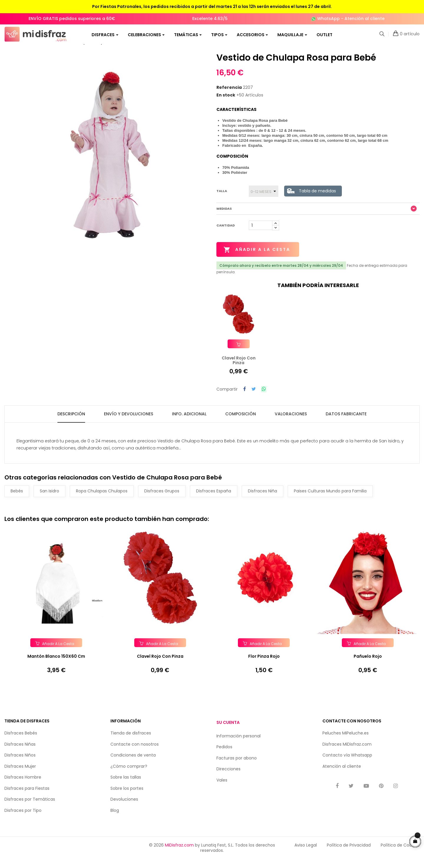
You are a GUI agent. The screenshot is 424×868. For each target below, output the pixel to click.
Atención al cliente (365, 19)
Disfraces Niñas (20, 752)
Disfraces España (214, 499)
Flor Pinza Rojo (264, 664)
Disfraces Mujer (20, 774)
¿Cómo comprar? (129, 774)
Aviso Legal (306, 853)
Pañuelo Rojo (368, 664)
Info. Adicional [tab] (189, 421)
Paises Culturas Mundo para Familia (330, 499)
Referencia (229, 96)
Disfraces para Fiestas (27, 796)
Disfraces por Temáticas (30, 807)
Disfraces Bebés (21, 741)
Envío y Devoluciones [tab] (129, 421)
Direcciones (228, 777)
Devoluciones (124, 807)
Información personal (238, 744)
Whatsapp (362, 763)
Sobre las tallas (126, 785)
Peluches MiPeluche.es (346, 741)
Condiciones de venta (133, 763)
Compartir (245, 397)
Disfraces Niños (20, 763)
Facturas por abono (237, 766)
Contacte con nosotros (135, 752)
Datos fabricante (346, 421)
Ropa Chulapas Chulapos (102, 499)
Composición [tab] (241, 421)
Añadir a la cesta (257, 258)
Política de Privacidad (349, 853)
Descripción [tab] (71, 421)
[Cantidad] (261, 234)
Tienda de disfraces (131, 741)
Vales (222, 788)
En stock (226, 103)
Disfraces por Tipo (23, 818)
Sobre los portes (127, 796)
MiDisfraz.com (179, 853)
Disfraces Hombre (23, 785)
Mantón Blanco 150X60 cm (56, 664)
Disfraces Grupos (162, 499)
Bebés (17, 499)
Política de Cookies (400, 853)
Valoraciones (291, 421)
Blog (115, 818)
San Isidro (49, 499)
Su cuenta (228, 730)
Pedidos (224, 755)
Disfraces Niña (262, 499)
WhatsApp (328, 19)
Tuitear (254, 397)
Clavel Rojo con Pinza (160, 664)
